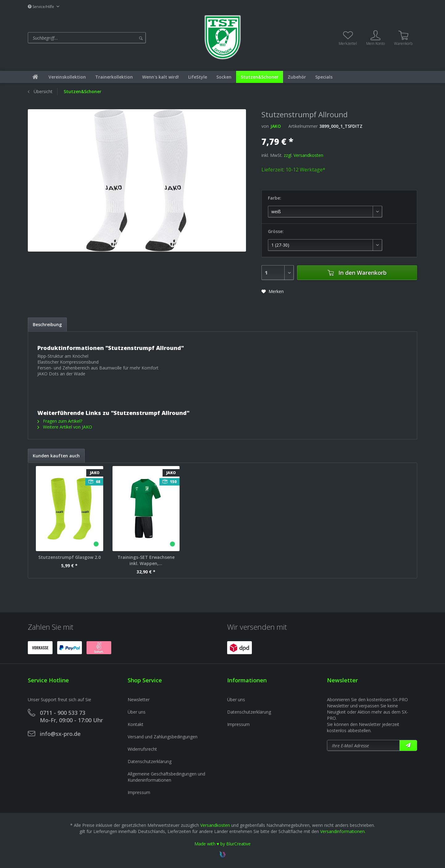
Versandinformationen (342, 831)
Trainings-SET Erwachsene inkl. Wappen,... (146, 560)
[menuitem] (112, 38)
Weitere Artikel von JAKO (65, 427)
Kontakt (136, 724)
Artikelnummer (303, 126)
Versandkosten (215, 825)
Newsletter (139, 700)
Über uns (137, 712)
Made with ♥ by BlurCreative (222, 844)
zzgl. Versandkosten (303, 155)
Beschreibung (47, 324)
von (265, 126)
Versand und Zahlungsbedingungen (163, 737)
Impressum (139, 792)
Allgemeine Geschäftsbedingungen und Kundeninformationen (166, 777)
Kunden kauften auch (56, 456)
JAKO (276, 126)
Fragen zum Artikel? (60, 421)
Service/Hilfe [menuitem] (41, 7)
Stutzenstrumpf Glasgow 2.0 (70, 557)
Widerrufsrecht (142, 749)
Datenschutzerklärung (150, 761)
